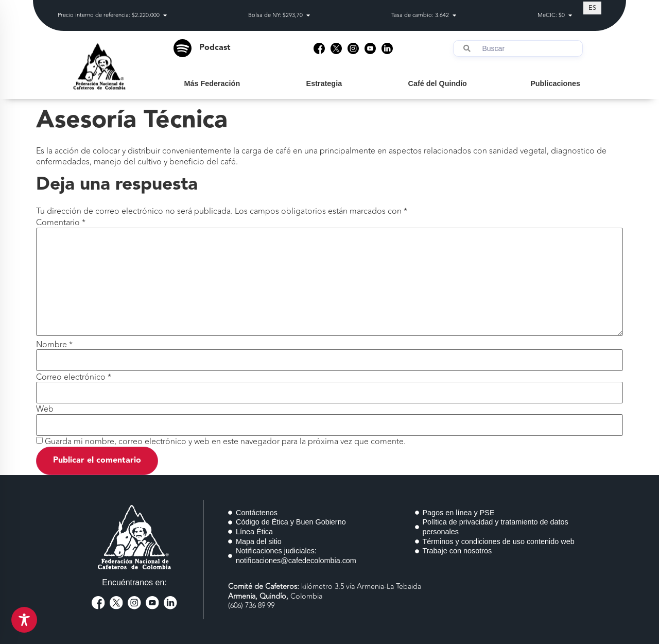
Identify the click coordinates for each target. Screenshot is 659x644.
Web (45, 409)
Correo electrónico (74, 377)
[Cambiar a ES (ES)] (592, 8)
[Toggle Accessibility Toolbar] (24, 620)
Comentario (61, 223)
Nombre (54, 345)
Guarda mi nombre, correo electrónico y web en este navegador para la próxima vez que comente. (225, 442)
